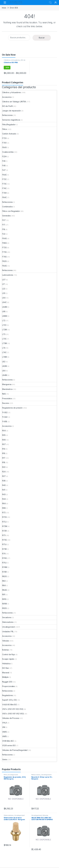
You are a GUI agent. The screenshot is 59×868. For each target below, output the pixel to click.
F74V (4, 143)
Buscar (42, 38)
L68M (4, 316)
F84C (4, 197)
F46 (4, 166)
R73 (4, 535)
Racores (6, 403)
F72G (4, 247)
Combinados (7, 207)
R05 (4, 435)
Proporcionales (9, 686)
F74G (4, 257)
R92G (4, 608)
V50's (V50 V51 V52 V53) (13, 709)
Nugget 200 (7, 682)
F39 (4, 161)
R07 (4, 444)
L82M (4, 366)
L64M (4, 307)
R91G (4, 599)
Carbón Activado (9, 134)
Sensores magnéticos (11, 120)
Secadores (7, 617)
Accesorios (7, 97)
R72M (5, 526)
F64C (4, 175)
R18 (4, 462)
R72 (4, 513)
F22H (4, 156)
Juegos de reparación (12, 111)
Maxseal (6, 673)
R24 (4, 472)
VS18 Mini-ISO (8, 741)
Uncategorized (8, 627)
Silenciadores (8, 622)
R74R (4, 572)
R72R (4, 531)
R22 (4, 467)
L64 (4, 298)
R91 (4, 594)
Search (50, 2)
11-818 (5, 422)
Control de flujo (9, 654)
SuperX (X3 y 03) (10, 700)
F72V (4, 138)
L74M (4, 357)
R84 (4, 585)
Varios (5, 759)
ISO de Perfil (7, 106)
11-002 (5, 412)
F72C (4, 179)
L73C (4, 339)
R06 (4, 440)
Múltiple (5, 677)
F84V (4, 147)
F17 (4, 225)
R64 (4, 503)
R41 (4, 490)
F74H (4, 193)
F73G (4, 252)
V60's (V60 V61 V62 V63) (13, 714)
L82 (4, 362)
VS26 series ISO (9, 745)
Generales (6, 216)
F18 (4, 229)
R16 (4, 453)
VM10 (4, 732)
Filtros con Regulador (11, 211)
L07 (4, 280)
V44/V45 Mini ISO (10, 705)
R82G (4, 576)
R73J (4, 544)
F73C (4, 184)
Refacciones (7, 115)
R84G (4, 590)
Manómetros (7, 389)
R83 (4, 581)
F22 (4, 234)
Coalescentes (8, 152)
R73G (4, 540)
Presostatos (7, 398)
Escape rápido (8, 659)
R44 (4, 499)
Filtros (5, 129)
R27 (4, 476)
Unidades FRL (8, 632)
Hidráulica (6, 663)
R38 (4, 481)
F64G (4, 238)
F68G (4, 243)
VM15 (4, 736)
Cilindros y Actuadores (12, 60)
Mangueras (7, 384)
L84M (4, 375)
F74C (4, 188)
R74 (4, 554)
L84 (4, 371)
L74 (4, 348)
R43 (4, 494)
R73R (4, 549)
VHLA (4, 723)
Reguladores (8, 695)
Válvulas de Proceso (11, 718)
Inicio (4, 8)
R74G (4, 558)
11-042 (5, 417)
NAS (4, 394)
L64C (4, 302)
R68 (4, 508)
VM (4, 727)
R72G (4, 517)
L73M (4, 343)
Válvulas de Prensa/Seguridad (15, 750)
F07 (4, 220)
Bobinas (6, 650)
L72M (4, 330)
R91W (4, 604)
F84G (4, 266)
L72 (4, 321)
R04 (4, 431)
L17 (3, 284)
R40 (4, 485)
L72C (4, 325)
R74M (5, 567)
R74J (4, 563)
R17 (4, 458)
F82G (4, 261)
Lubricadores (8, 275)
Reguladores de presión (12, 408)
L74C (4, 352)
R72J (4, 522)
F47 (4, 170)
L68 (4, 311)
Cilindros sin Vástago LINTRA (14, 102)
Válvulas (6, 641)
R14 (4, 449)
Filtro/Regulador (9, 124)
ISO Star (6, 668)
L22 (4, 289)
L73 (4, 334)
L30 (4, 293)
